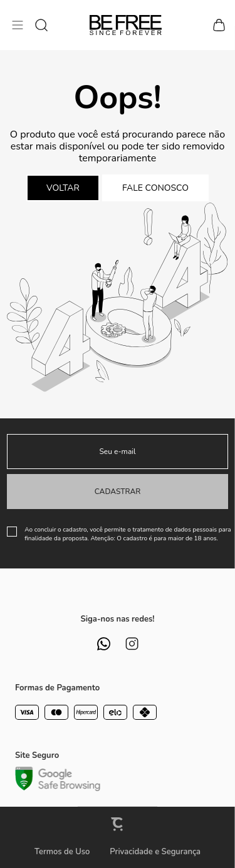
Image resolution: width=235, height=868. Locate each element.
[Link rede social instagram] (132, 644)
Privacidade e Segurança (155, 852)
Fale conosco (155, 188)
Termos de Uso (62, 852)
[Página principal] (126, 25)
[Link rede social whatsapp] (104, 644)
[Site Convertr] (118, 824)
